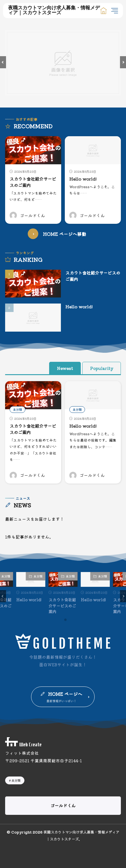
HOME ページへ (65, 694)
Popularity (102, 368)
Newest (65, 368)
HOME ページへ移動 (65, 234)
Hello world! (83, 179)
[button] (3, 62)
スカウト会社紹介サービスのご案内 (62, 606)
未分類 (17, 409)
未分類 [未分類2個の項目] (16, 780)
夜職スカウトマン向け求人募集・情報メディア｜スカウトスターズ (54, 11)
